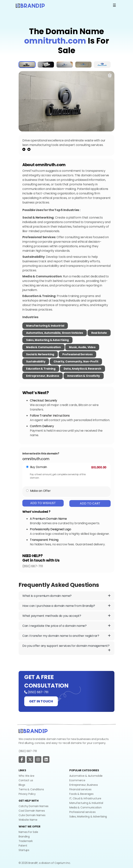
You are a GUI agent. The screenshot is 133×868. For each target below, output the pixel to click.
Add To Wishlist (43, 503)
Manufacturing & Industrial (45, 326)
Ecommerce (77, 780)
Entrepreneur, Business (43, 376)
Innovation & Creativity (84, 376)
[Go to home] (33, 731)
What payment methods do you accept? (66, 616)
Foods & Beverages (81, 794)
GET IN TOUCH (41, 701)
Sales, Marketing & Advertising (47, 340)
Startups (24, 850)
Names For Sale (28, 832)
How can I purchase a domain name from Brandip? (66, 606)
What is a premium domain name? (66, 596)
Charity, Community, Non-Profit (76, 361)
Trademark (26, 841)
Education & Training (41, 369)
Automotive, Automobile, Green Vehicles (55, 333)
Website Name (28, 820)
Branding (24, 837)
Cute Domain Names (32, 815)
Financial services (80, 789)
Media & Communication (43, 347)
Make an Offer (40, 491)
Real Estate (99, 333)
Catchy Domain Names (34, 806)
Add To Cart (90, 503)
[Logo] (30, 5)
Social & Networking (40, 354)
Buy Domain (39, 467)
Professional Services (77, 354)
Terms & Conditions (31, 789)
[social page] (22, 760)
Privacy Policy (27, 794)
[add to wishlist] (110, 75)
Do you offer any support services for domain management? (66, 648)
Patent (23, 846)
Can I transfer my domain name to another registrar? (66, 636)
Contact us (26, 780)
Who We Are (26, 776)
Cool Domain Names (32, 811)
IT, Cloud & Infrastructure (85, 798)
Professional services (82, 812)
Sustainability (36, 361)
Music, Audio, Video (82, 347)
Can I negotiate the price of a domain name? (66, 626)
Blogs (22, 785)
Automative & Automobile (86, 776)
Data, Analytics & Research (82, 369)
